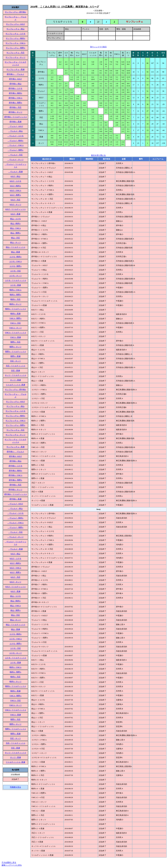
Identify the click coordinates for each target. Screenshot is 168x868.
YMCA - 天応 (15, 323)
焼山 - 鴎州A (16, 224)
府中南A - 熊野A (16, 103)
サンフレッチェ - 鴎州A (16, 38)
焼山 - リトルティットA (16, 247)
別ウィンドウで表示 (98, 47)
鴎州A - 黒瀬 (15, 314)
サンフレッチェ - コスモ (15, 34)
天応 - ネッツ (15, 361)
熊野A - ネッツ (15, 347)
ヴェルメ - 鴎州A (16, 141)
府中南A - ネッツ (15, 112)
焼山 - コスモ (15, 219)
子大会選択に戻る (9, 862)
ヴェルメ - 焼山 (15, 131)
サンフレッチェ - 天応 (15, 53)
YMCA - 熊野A (15, 318)
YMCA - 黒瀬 (15, 337)
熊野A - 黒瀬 (15, 356)
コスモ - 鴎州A (16, 257)
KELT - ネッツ (15, 205)
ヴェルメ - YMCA (15, 145)
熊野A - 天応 (15, 342)
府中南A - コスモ (15, 88)
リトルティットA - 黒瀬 (15, 385)
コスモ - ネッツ (15, 276)
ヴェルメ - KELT (15, 126)
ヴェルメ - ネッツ (15, 160)
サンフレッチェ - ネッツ (15, 57)
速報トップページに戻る (12, 865)
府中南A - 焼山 (15, 84)
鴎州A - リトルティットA (16, 309)
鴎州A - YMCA (15, 290)
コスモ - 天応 (15, 271)
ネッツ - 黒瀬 (15, 380)
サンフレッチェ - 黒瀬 (15, 69)
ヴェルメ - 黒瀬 (15, 172)
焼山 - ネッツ (15, 242)
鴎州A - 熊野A (16, 295)
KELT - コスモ (15, 181)
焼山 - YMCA (15, 228)
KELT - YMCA (16, 190)
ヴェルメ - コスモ (15, 136)
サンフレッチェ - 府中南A (16, 12)
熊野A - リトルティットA (16, 352)
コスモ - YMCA (15, 261)
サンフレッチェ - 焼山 (15, 29)
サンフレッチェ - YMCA (15, 43)
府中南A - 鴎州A (16, 93)
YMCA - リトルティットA (15, 333)
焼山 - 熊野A (16, 233)
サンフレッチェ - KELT (15, 24)
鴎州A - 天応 (15, 299)
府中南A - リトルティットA (16, 117)
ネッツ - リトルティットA (16, 375)
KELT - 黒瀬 (15, 214)
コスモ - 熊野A (16, 266)
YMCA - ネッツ (15, 328)
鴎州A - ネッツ (15, 304)
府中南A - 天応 (15, 107)
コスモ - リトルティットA (16, 280)
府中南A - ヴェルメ (15, 74)
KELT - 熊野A (15, 195)
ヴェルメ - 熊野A (16, 150)
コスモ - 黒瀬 (15, 285)
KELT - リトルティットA (15, 209)
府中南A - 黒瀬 (15, 122)
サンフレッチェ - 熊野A (16, 48)
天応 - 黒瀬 (15, 371)
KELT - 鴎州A (15, 186)
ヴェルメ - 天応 (15, 155)
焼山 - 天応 (15, 238)
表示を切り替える (98, 155)
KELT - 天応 (15, 200)
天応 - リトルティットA (16, 366)
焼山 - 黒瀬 (15, 252)
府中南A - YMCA (15, 98)
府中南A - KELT (15, 79)
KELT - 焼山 (15, 176)
